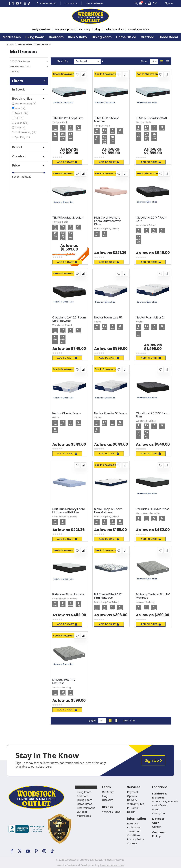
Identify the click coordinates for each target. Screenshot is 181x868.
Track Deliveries (95, 3)
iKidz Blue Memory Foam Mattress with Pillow (69, 511)
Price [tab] (29, 165)
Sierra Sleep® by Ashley (106, 229)
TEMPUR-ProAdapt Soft (151, 118)
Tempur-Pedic (60, 122)
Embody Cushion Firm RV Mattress (153, 596)
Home (10, 45)
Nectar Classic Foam (67, 413)
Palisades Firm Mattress (68, 594)
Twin (20, 108)
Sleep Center (25, 45)
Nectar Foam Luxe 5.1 (108, 318)
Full (20, 118)
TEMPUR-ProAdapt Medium (106, 120)
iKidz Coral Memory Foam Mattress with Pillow (108, 221)
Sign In (169, 3)
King (21, 127)
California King (26, 132)
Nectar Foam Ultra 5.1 (150, 318)
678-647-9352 (47, 3)
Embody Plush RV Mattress (64, 681)
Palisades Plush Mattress (153, 509)
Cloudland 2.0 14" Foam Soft (152, 219)
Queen (22, 123)
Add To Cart (67, 162)
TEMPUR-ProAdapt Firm (68, 118)
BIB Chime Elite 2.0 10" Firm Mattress (108, 596)
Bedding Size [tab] (29, 99)
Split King (23, 137)
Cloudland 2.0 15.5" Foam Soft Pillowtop (69, 319)
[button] (77, 74)
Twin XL (22, 113)
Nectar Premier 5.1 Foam (110, 413)
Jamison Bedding (145, 602)
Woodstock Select (146, 225)
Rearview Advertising (112, 865)
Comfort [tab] (29, 156)
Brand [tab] (29, 147)
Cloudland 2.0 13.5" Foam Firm (153, 415)
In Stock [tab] (29, 89)
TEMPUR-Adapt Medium (68, 218)
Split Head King (26, 104)
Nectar (98, 322)
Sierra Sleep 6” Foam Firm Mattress (108, 511)
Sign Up (154, 760)
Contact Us (71, 3)
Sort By (63, 61)
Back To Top (129, 721)
